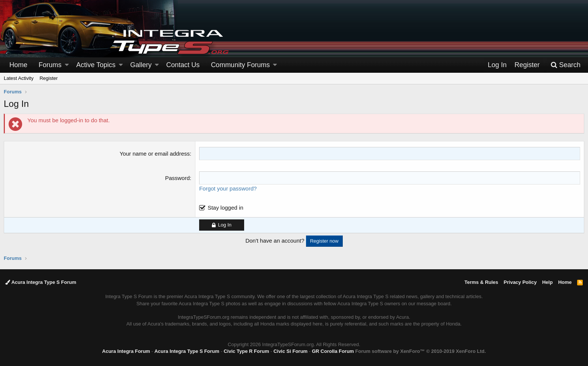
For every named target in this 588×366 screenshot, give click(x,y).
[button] (67, 65)
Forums (50, 65)
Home (18, 65)
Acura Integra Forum (126, 351)
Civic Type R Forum (246, 351)
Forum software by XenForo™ (420, 351)
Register (48, 78)
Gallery (141, 65)
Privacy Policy (520, 282)
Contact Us (183, 65)
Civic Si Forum (290, 351)
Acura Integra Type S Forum (41, 282)
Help (547, 282)
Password (177, 178)
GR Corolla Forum (333, 351)
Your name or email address (155, 154)
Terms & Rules (481, 282)
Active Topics (96, 65)
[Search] (565, 65)
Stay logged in (226, 208)
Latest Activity (19, 78)
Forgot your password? (228, 188)
